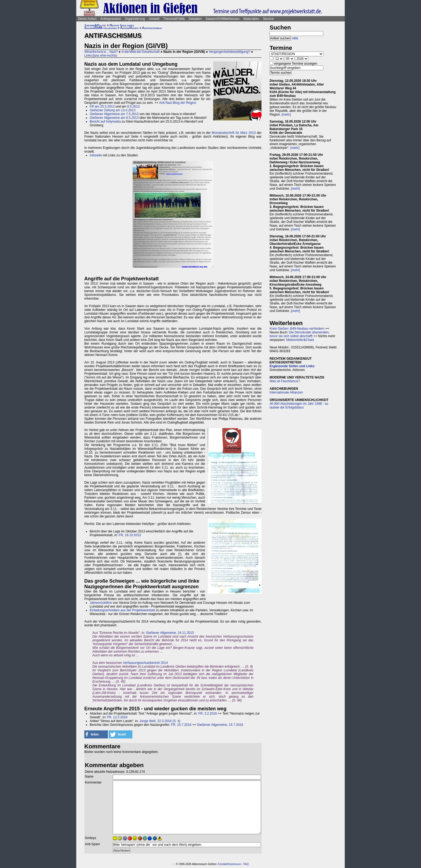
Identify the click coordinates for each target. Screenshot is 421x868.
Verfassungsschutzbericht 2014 (145, 663)
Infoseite (96, 155)
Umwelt (154, 19)
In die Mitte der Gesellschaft (140, 52)
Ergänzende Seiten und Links (292, 366)
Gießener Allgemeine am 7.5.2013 (114, 114)
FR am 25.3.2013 (102, 106)
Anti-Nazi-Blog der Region (178, 103)
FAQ (246, 864)
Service (268, 19)
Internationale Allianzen (286, 392)
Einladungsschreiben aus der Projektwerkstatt (122, 610)
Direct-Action (87, 19)
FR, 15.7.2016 (181, 725)
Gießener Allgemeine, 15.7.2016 (220, 725)
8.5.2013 (133, 106)
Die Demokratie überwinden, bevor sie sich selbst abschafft (300, 334)
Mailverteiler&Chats (300, 340)
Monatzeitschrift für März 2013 (234, 133)
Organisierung (135, 19)
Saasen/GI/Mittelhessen (222, 19)
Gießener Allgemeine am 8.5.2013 (114, 118)
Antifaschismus (152, 28)
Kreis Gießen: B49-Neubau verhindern (297, 329)
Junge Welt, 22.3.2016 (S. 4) (160, 721)
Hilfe (295, 38)
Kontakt (223, 864)
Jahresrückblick (101, 603)
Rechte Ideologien (122, 25)
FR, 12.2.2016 (117, 717)
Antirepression (111, 19)
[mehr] (286, 115)
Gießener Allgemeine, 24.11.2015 (170, 633)
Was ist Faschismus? (285, 381)
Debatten (195, 19)
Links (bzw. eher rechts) (101, 56)
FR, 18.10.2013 (130, 535)
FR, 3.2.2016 (208, 713)
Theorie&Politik (174, 19)
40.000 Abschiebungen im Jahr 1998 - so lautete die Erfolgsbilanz (299, 406)
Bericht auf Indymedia (105, 122)
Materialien (251, 19)
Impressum (235, 864)
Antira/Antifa (129, 28)
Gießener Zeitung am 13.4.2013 (112, 110)
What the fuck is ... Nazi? (101, 52)
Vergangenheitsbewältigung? (230, 52)
